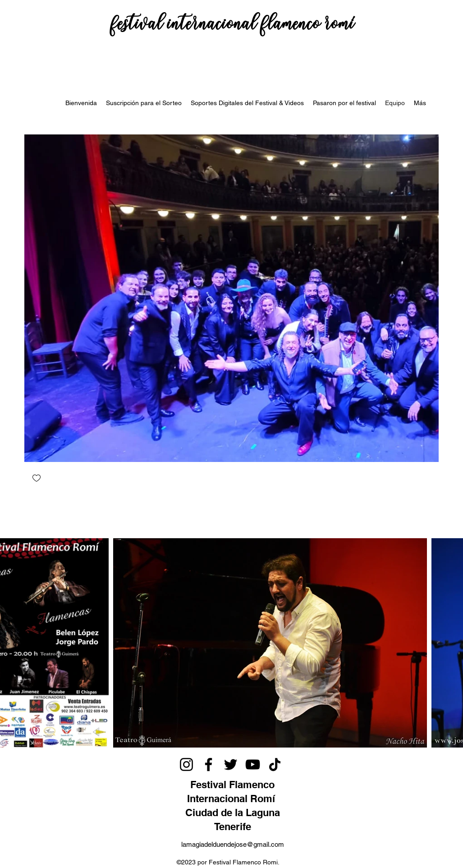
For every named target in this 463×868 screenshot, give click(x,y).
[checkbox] (37, 479)
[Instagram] (186, 764)
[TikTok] (275, 764)
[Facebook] (209, 764)
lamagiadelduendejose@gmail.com (233, 844)
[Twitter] (231, 764)
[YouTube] (253, 764)
